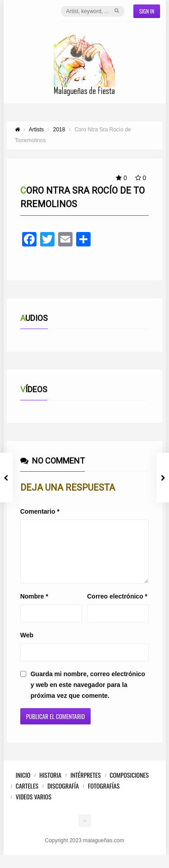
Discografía (63, 796)
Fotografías (104, 796)
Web (27, 646)
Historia (50, 786)
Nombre (34, 607)
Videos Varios (34, 807)
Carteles (27, 796)
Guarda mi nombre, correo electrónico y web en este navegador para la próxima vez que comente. (88, 696)
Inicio (23, 786)
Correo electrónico (117, 607)
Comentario (40, 511)
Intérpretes (85, 786)
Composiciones (129, 786)
